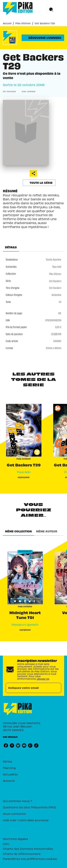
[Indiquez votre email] (29, 688)
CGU (6, 844)
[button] (43, 38)
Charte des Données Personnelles (28, 849)
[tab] (11, 247)
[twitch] (30, 745)
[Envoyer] (57, 688)
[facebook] (6, 745)
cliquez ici (43, 679)
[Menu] (56, 10)
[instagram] (12, 745)
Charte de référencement (22, 854)
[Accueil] (18, 9)
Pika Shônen (23, 23)
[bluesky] (18, 745)
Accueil (7, 23)
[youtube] (24, 745)
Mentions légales (15, 839)
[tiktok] (36, 745)
